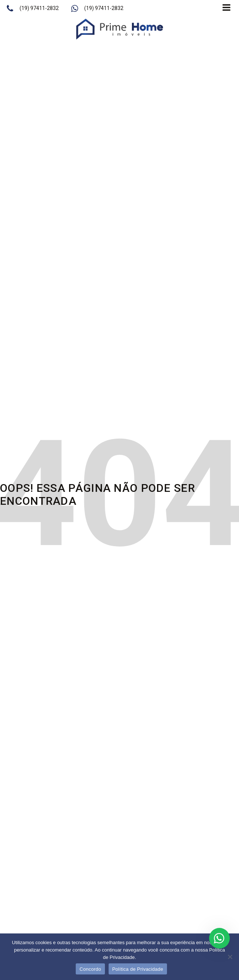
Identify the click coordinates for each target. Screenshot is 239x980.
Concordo (90, 969)
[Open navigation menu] (226, 8)
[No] (230, 957)
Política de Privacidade (138, 969)
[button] (32, 8)
